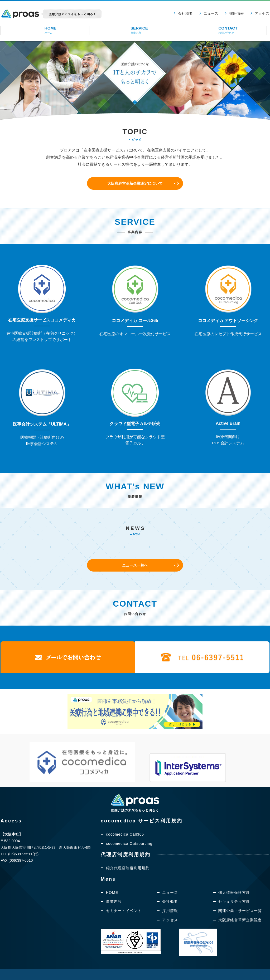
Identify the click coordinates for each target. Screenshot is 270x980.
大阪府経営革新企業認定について (135, 183)
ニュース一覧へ (135, 565)
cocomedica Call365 (125, 820)
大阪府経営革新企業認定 (240, 906)
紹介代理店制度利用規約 (128, 854)
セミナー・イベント (124, 897)
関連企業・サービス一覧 (240, 897)
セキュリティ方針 (234, 888)
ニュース (211, 13)
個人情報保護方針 (234, 878)
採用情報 (237, 13)
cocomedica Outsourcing (129, 829)
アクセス (262, 13)
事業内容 (114, 888)
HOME (112, 878)
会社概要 (185, 13)
